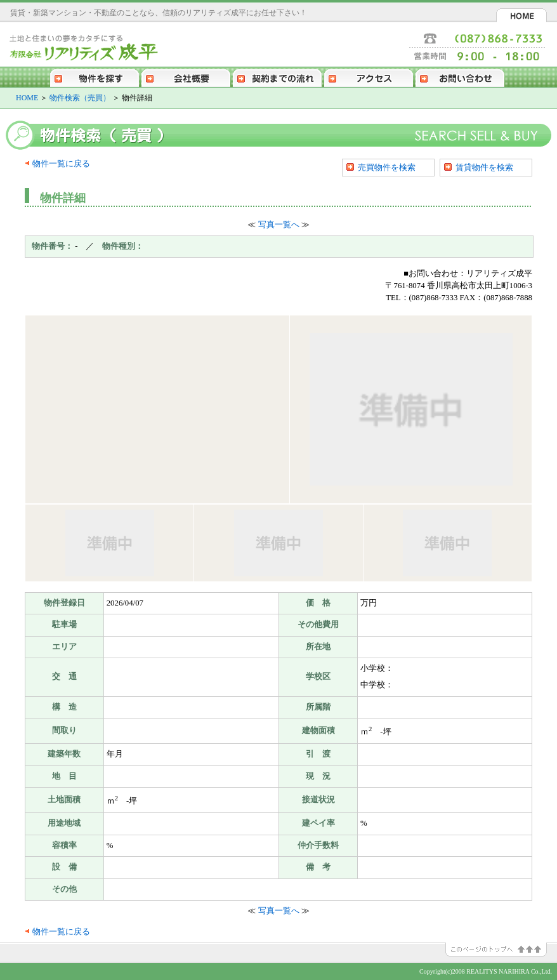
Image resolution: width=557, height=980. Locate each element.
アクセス (369, 77)
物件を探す (95, 77)
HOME (521, 15)
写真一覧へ (279, 225)
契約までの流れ (277, 77)
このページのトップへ (501, 950)
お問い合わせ (460, 77)
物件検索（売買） (80, 98)
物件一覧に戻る (61, 164)
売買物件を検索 (387, 167)
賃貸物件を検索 (484, 167)
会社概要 (186, 77)
